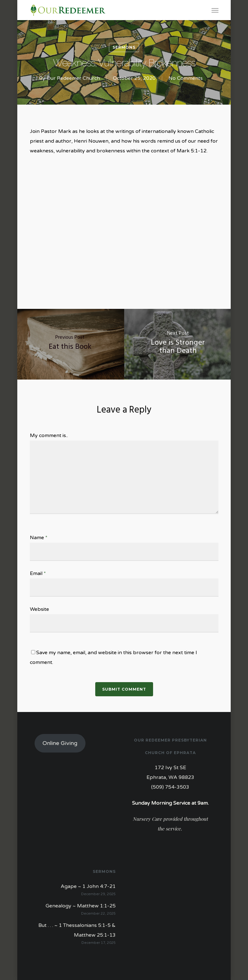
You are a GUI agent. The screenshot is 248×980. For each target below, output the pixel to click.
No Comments (186, 78)
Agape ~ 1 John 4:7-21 (88, 886)
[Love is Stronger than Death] (178, 344)
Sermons (124, 47)
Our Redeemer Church (73, 78)
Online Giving (60, 743)
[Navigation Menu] (215, 10)
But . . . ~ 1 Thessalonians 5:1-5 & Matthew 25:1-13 (77, 930)
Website (39, 609)
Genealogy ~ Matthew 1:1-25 (81, 906)
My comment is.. (49, 435)
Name (39, 538)
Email (38, 573)
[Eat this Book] (70, 344)
